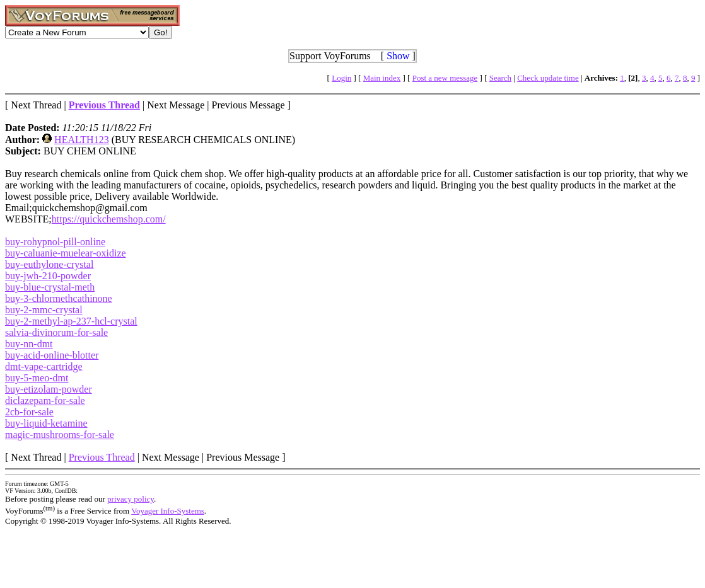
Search (500, 78)
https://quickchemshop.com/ (109, 219)
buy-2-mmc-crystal (44, 310)
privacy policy (131, 499)
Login (341, 78)
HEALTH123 (82, 140)
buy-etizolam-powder (49, 389)
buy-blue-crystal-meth (50, 287)
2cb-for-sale (29, 412)
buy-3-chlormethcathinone (59, 298)
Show (398, 56)
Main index (382, 78)
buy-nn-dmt (29, 344)
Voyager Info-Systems (168, 511)
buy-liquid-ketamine (46, 423)
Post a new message (445, 78)
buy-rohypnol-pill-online (55, 242)
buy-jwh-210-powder (48, 276)
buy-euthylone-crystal (49, 264)
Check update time (548, 78)
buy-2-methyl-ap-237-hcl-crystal (71, 321)
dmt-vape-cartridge (44, 366)
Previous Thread (102, 457)
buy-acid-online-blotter (52, 355)
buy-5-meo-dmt (37, 378)
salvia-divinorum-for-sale (56, 332)
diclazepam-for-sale (45, 401)
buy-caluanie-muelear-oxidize (66, 253)
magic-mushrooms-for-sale (60, 435)
